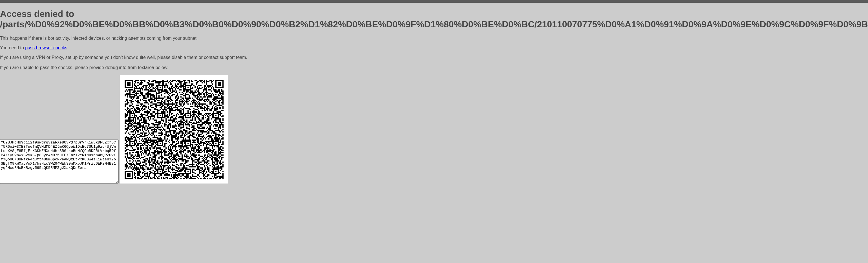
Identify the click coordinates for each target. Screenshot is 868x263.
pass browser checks (46, 48)
